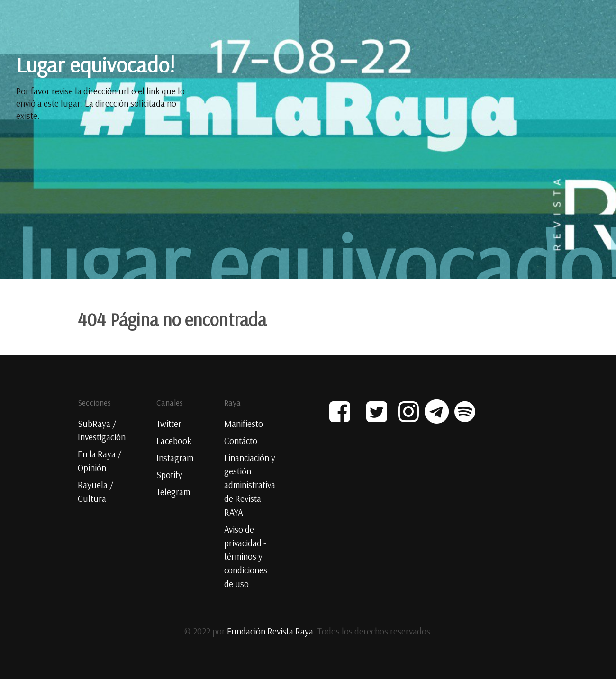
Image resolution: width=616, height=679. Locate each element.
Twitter (169, 424)
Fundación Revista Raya (270, 631)
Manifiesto (244, 424)
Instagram (175, 458)
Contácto (241, 441)
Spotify (169, 475)
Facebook (174, 441)
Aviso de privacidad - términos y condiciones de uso (246, 557)
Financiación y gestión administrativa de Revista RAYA (250, 485)
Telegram (173, 492)
